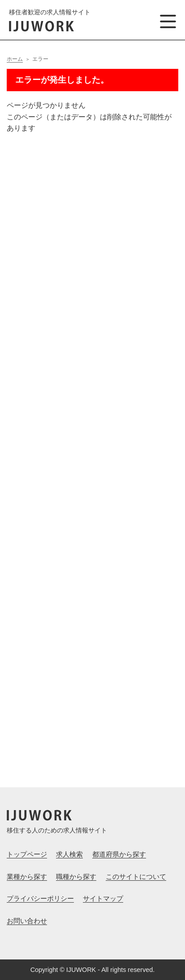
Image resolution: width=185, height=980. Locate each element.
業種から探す (27, 877)
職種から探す (76, 877)
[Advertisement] (92, 443)
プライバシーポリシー (40, 898)
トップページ (27, 854)
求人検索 (69, 854)
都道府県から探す (119, 854)
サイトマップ (103, 898)
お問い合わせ (27, 921)
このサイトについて (136, 877)
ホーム (15, 59)
